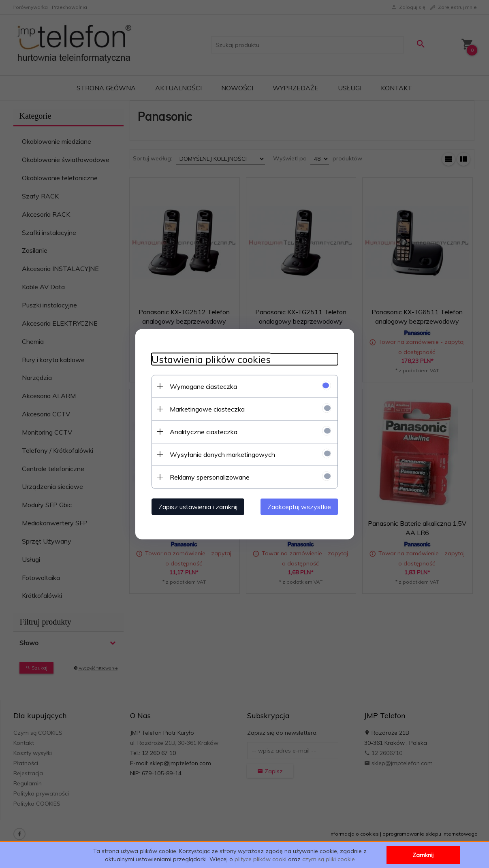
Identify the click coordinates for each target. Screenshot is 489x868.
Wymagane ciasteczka (203, 386)
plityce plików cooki (261, 859)
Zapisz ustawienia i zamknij (198, 506)
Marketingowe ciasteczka (207, 409)
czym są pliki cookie (329, 859)
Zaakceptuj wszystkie (299, 506)
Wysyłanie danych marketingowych (222, 454)
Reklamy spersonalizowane (210, 477)
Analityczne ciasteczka (204, 431)
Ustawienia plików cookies (211, 359)
